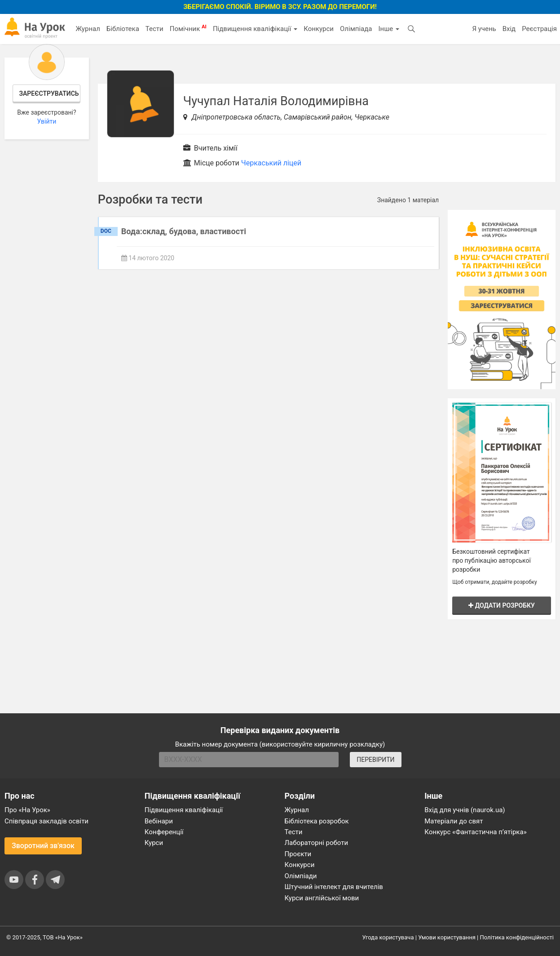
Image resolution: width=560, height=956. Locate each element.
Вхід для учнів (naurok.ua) (465, 810)
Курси (154, 843)
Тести (154, 29)
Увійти (46, 121)
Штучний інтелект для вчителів (334, 887)
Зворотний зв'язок (43, 846)
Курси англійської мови (322, 898)
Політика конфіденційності (517, 937)
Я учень (484, 29)
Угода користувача (388, 937)
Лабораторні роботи (317, 843)
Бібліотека (123, 29)
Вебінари (159, 821)
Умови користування (447, 937)
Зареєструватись (49, 93)
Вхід (509, 29)
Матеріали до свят (454, 821)
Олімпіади (301, 876)
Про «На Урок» (27, 810)
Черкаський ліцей (271, 163)
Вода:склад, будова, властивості (184, 231)
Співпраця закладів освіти (46, 821)
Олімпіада (356, 29)
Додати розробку (502, 605)
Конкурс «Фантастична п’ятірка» (475, 832)
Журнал (88, 29)
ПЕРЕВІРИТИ (375, 760)
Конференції (164, 832)
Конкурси (319, 29)
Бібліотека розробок (317, 821)
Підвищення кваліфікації (255, 29)
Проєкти (298, 854)
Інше (389, 29)
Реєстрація (539, 29)
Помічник (188, 28)
